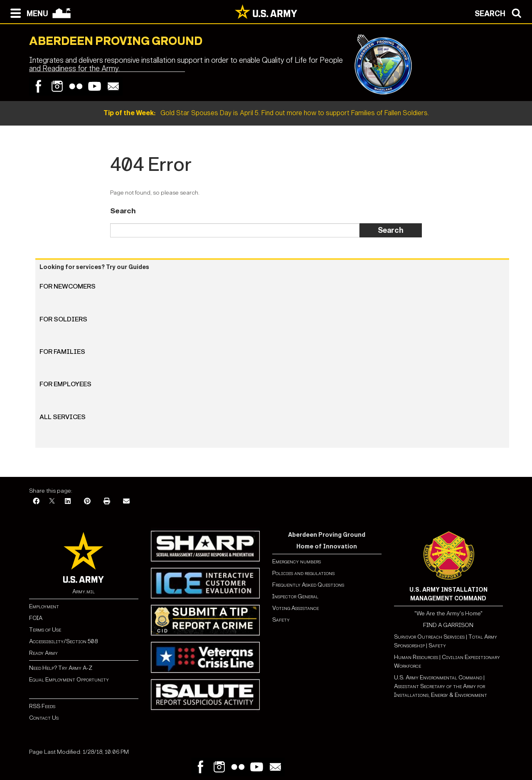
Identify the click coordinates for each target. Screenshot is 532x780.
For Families (62, 352)
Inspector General (295, 596)
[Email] (126, 502)
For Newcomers (68, 286)
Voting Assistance (296, 608)
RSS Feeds (42, 706)
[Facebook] (36, 502)
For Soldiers (63, 319)
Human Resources (416, 657)
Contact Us (44, 718)
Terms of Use (45, 630)
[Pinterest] (87, 502)
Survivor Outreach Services (429, 637)
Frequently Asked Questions (308, 585)
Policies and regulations (303, 573)
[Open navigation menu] (27, 12)
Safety (281, 620)
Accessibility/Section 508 (63, 641)
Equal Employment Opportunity (69, 680)
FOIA (36, 618)
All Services (63, 417)
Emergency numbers (297, 562)
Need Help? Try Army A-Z (61, 668)
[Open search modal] (500, 12)
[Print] (107, 502)
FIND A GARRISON (448, 625)
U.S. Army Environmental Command (438, 678)
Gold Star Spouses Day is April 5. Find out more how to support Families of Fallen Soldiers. (266, 113)
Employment (44, 606)
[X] (52, 502)
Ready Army (43, 653)
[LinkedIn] (68, 502)
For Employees (65, 384)
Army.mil (84, 591)
